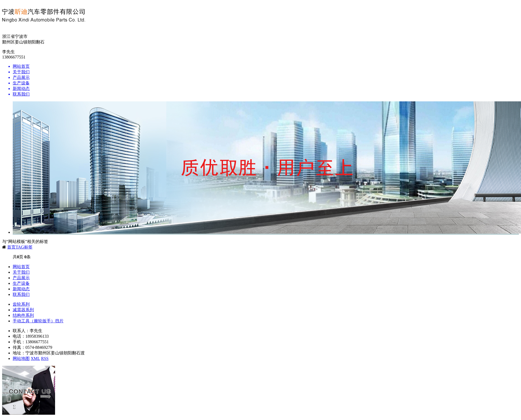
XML (35, 358)
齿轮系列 (21, 304)
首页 (11, 247)
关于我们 (21, 272)
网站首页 (21, 267)
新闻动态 (21, 289)
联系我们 (21, 294)
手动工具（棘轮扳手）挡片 (38, 321)
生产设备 (21, 283)
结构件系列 (23, 315)
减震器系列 (23, 310)
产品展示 (21, 278)
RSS (45, 358)
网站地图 (21, 358)
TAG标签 (24, 247)
